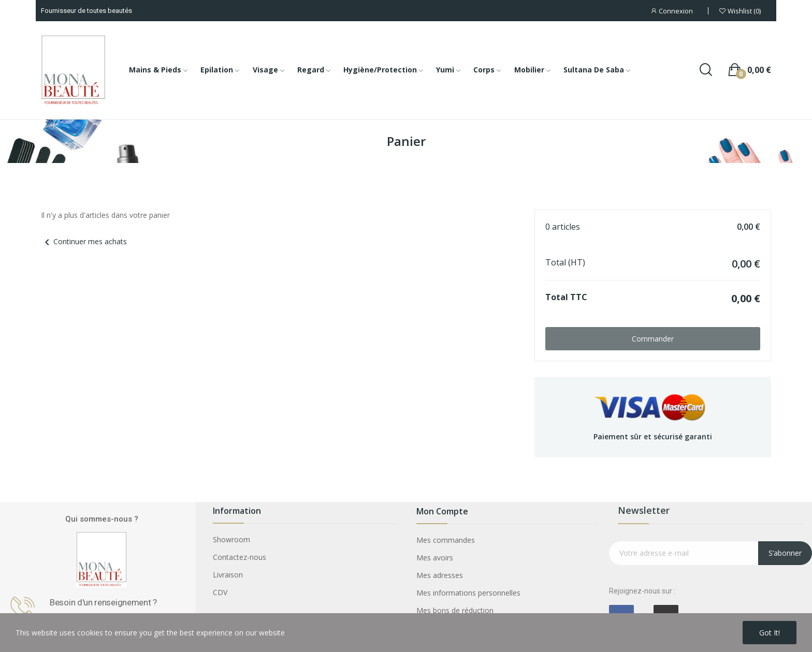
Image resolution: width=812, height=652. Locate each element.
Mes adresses (440, 575)
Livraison (228, 575)
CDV (220, 592)
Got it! (770, 633)
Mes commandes (446, 540)
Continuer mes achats (84, 241)
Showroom (231, 539)
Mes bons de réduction (455, 610)
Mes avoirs (435, 558)
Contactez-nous (240, 557)
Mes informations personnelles (468, 593)
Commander (653, 339)
